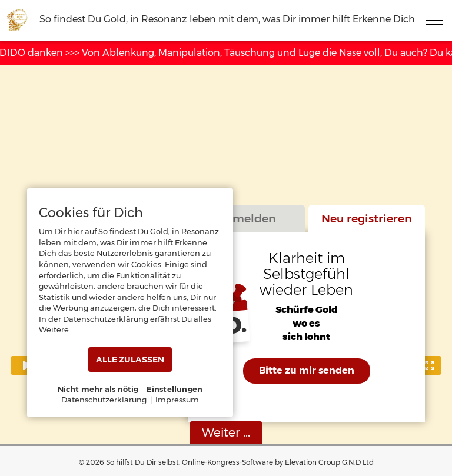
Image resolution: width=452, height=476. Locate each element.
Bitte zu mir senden (307, 370)
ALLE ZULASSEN (130, 360)
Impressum (177, 400)
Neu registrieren (367, 218)
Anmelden (246, 218)
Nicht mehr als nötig (98, 389)
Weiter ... (226, 432)
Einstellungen (175, 389)
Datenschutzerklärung (104, 400)
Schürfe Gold (307, 310)
